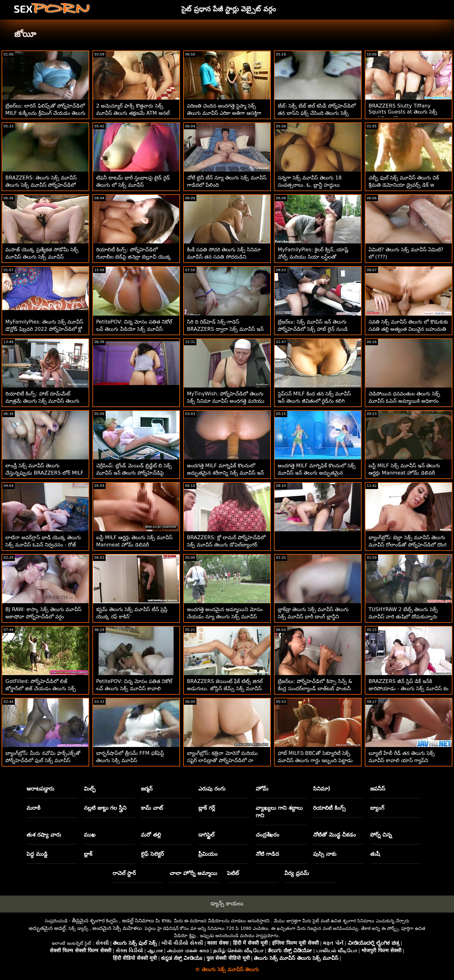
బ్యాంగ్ (377, 808)
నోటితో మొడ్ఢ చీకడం (335, 835)
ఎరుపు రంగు (212, 789)
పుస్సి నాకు (325, 854)
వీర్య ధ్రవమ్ (297, 873)
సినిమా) (322, 789)
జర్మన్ (147, 789)
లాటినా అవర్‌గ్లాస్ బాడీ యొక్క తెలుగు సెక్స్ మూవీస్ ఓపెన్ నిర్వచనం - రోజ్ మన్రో (43, 545)
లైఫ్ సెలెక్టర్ (152, 854)
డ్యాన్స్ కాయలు (227, 903)
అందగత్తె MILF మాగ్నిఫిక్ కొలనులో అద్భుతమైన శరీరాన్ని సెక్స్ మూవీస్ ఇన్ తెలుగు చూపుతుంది (225, 473)
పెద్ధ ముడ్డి (37, 854)
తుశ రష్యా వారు (44, 835)
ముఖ (90, 835)
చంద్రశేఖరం (268, 835)
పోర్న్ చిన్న (381, 835)
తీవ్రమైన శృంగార (88, 921)
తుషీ (375, 854)
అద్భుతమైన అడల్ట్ (47, 928)
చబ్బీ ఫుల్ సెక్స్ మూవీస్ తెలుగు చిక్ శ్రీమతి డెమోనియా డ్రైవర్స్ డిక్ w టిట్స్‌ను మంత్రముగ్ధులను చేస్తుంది (404, 185)
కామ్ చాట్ (152, 808)
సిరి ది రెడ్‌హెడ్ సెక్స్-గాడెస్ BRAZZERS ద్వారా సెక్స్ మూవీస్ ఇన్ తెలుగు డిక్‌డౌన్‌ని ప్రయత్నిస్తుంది (225, 329)
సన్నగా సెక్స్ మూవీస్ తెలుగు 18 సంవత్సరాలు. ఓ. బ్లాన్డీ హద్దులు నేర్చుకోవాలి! (310, 185)
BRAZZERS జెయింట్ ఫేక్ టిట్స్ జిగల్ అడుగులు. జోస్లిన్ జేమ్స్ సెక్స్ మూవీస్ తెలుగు (225, 688)
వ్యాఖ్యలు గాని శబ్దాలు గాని (279, 812)
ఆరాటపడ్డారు (40, 789)
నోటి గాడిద (267, 854)
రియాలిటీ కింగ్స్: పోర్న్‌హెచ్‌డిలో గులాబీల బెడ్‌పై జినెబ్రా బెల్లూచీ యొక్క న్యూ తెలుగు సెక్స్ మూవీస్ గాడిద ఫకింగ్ (135, 257)
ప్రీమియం (208, 854)
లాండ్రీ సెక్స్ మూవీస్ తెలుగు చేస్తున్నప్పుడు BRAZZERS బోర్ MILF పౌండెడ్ (44, 473)
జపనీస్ (378, 789)
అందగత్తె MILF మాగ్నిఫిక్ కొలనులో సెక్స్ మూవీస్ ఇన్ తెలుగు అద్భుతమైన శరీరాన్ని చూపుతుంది (317, 473)
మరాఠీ (33, 808)
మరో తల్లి (151, 835)
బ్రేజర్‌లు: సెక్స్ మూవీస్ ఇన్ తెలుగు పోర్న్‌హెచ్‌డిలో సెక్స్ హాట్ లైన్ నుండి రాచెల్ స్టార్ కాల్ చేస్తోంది (313, 329)
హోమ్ (262, 789)
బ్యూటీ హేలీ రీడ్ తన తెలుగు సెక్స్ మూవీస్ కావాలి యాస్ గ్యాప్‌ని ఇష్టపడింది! (402, 760)
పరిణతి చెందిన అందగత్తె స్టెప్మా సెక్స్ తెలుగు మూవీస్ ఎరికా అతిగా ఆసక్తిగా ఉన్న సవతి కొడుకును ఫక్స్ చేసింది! (224, 113)
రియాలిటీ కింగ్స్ (329, 808)
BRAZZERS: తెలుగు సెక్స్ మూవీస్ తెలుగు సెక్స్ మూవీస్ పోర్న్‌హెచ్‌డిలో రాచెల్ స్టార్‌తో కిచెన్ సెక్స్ (41, 185)
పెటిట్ (233, 873)
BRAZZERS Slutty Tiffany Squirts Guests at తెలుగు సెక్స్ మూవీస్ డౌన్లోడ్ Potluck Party (403, 112)
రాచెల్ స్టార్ (124, 873)
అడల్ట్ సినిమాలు (138, 921)
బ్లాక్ (88, 854)
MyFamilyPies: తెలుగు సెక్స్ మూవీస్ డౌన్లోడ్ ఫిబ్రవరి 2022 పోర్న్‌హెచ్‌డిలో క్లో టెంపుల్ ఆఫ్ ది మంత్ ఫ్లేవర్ (44, 329)
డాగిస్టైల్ (206, 835)
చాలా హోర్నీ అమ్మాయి (193, 873)
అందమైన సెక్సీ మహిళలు (117, 928)
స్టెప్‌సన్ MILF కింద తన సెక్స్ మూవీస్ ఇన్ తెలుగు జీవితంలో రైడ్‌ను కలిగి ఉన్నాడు (314, 401)
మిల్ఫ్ (90, 789)
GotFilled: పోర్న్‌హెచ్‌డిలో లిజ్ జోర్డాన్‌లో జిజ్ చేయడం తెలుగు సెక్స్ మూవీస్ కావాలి (41, 688)
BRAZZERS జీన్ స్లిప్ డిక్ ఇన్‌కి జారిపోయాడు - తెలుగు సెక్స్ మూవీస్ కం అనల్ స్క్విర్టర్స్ (408, 688)
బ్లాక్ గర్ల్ (207, 808)
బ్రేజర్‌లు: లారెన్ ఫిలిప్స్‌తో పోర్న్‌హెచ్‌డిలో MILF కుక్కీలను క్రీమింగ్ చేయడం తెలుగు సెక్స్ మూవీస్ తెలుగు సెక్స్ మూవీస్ (45, 113)
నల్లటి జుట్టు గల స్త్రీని (105, 808)
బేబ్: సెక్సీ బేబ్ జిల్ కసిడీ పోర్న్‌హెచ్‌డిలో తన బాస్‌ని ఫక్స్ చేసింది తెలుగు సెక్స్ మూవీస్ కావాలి (317, 113)
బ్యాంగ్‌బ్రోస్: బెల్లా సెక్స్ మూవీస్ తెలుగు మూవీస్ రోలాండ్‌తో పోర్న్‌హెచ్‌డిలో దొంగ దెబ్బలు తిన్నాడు (407, 545)
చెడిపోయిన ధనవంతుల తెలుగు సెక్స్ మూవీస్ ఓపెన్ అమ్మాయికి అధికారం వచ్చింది (404, 401)
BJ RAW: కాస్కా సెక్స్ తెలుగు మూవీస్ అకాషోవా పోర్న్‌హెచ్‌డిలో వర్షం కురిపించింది (43, 617)
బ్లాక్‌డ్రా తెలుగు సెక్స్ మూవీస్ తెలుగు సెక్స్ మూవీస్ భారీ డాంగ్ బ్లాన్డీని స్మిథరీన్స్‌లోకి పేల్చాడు (313, 617)
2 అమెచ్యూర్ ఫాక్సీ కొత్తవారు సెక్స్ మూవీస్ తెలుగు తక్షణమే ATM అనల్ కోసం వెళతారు (133, 113)
